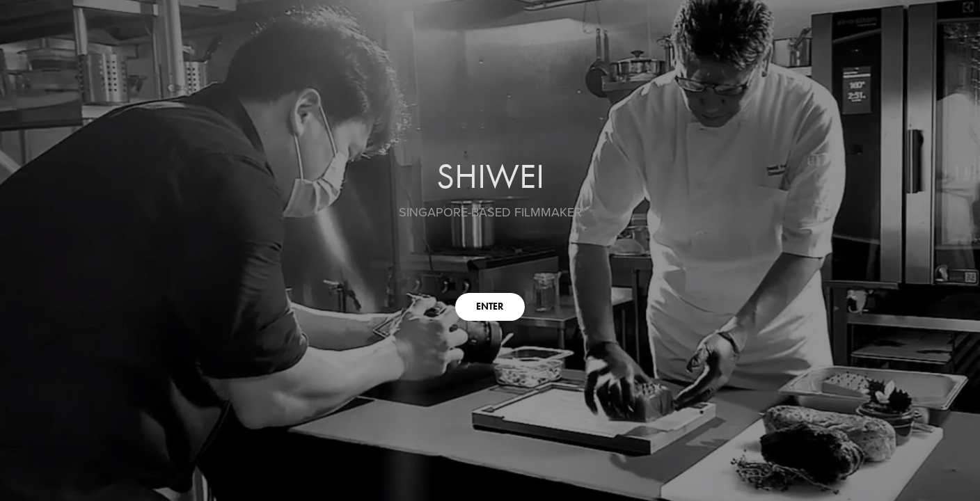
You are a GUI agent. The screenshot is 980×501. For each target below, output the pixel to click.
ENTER (490, 307)
